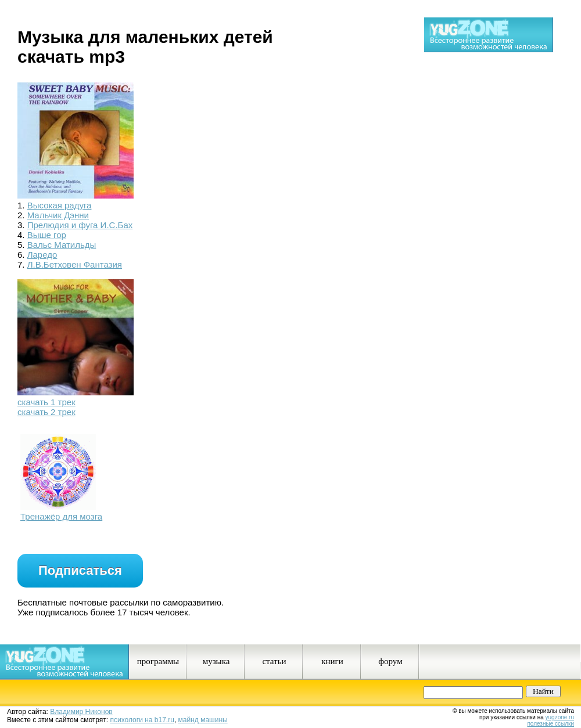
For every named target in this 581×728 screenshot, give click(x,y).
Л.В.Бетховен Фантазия (75, 264)
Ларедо (42, 255)
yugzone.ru (560, 717)
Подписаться (80, 570)
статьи (274, 661)
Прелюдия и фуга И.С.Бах (80, 225)
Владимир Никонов (81, 712)
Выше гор (47, 235)
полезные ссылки (550, 724)
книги (332, 661)
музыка (216, 661)
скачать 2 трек (46, 412)
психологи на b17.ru (142, 720)
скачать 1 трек (46, 402)
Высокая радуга (60, 205)
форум (390, 661)
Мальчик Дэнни (58, 215)
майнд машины (203, 720)
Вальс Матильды (62, 245)
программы (158, 661)
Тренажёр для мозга (61, 516)
